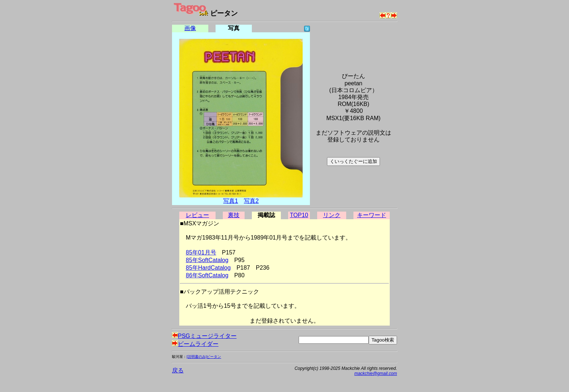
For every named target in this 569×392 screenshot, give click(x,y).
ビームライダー (195, 344)
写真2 (251, 201)
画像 (190, 28)
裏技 (234, 215)
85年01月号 (201, 252)
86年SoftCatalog (207, 275)
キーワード (372, 215)
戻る (178, 370)
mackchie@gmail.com (376, 373)
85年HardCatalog (208, 268)
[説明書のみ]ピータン (204, 357)
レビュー (197, 215)
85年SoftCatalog (207, 260)
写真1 (231, 201)
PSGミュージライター (204, 336)
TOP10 (299, 215)
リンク (332, 215)
